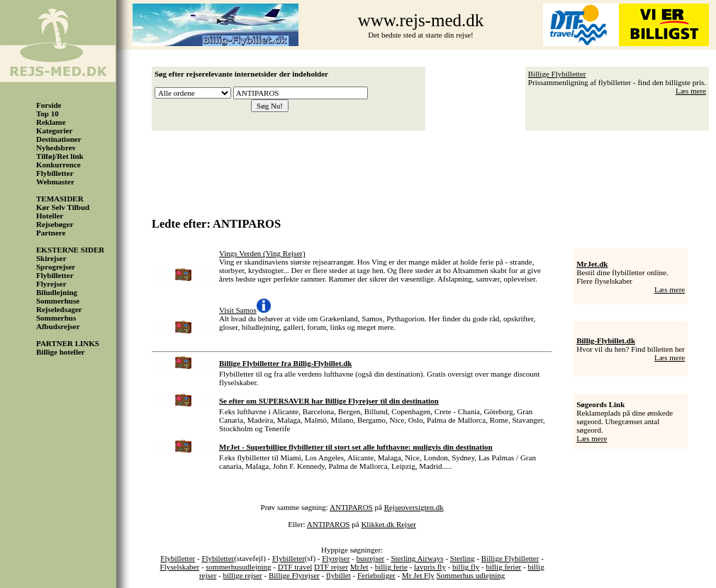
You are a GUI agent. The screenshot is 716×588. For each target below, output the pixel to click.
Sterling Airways (417, 558)
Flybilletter (55, 173)
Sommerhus (56, 318)
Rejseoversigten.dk (414, 507)
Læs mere (691, 91)
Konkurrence (58, 165)
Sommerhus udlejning (470, 575)
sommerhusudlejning (238, 567)
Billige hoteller (61, 352)
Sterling (463, 558)
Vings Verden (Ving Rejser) (262, 253)
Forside (49, 105)
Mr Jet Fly (418, 575)
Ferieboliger (376, 575)
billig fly (466, 567)
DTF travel (295, 567)
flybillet (339, 575)
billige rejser (242, 575)
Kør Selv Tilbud (63, 207)
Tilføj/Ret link (60, 156)
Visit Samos (238, 310)
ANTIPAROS (351, 507)
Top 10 (47, 113)
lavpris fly (430, 567)
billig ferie (391, 567)
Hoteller (50, 216)
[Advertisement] (434, 169)
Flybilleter (289, 558)
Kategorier (54, 131)
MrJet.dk (592, 264)
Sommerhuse (58, 301)
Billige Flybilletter (557, 74)
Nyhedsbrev (56, 148)
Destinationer (59, 139)
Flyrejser (51, 284)
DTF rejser (331, 567)
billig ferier (503, 567)
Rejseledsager (59, 309)
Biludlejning (57, 292)
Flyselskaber (180, 567)
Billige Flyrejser (294, 575)
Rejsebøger (55, 224)
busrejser (371, 558)
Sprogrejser (56, 267)
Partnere (51, 233)
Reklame (51, 122)
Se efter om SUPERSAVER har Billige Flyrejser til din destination (329, 401)
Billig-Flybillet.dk (606, 340)
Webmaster (55, 182)
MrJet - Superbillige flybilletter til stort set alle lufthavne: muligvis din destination (356, 447)
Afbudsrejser (58, 326)
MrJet (359, 567)
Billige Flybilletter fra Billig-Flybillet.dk (285, 363)
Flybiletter (218, 558)
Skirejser (51, 258)
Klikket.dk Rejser (388, 524)
